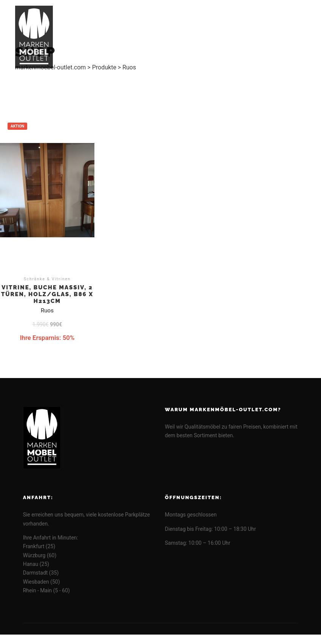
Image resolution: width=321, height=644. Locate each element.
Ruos (47, 310)
